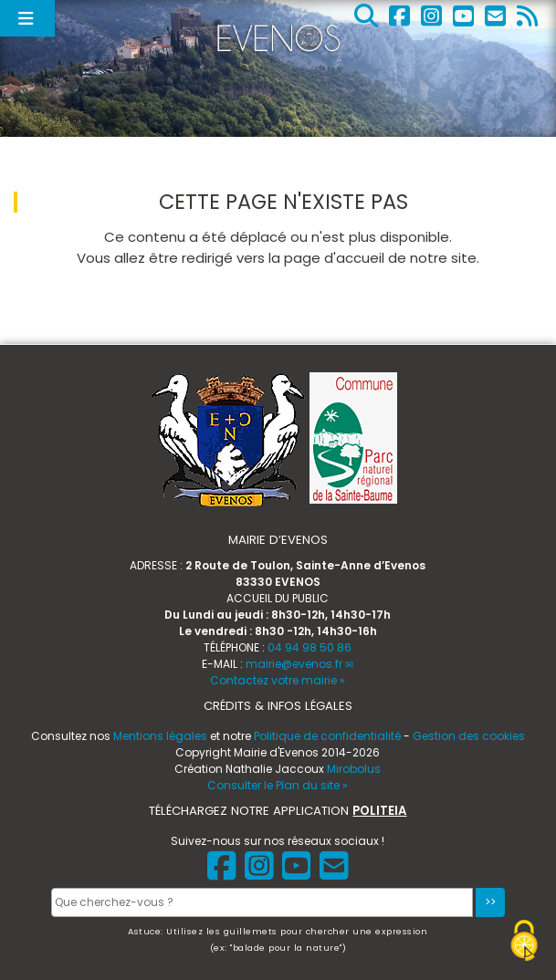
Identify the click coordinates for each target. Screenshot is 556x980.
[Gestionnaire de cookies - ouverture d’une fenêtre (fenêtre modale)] (524, 943)
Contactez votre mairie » (278, 680)
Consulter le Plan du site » (278, 785)
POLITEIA (379, 811)
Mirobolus (354, 769)
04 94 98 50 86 (309, 647)
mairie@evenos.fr (294, 664)
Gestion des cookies (469, 736)
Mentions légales (160, 736)
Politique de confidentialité (327, 736)
